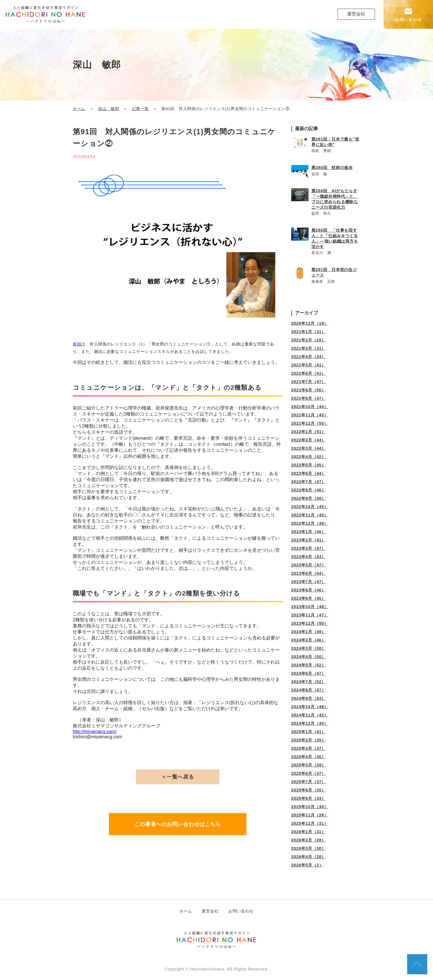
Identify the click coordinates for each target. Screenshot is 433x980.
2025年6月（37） (309, 773)
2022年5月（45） (309, 465)
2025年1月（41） (309, 732)
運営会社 (356, 14)
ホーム (79, 109)
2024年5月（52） (309, 665)
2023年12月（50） (310, 623)
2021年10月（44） (310, 407)
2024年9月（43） (309, 698)
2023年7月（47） (309, 582)
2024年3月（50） (309, 648)
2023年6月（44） (309, 573)
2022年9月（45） (309, 498)
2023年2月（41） (309, 540)
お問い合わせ (241, 911)
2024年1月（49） (309, 632)
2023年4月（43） (309, 557)
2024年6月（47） (309, 673)
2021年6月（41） (309, 373)
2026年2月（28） (309, 840)
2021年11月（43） (310, 415)
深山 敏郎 (109, 109)
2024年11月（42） (310, 715)
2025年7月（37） (309, 782)
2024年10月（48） (310, 707)
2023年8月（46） (309, 590)
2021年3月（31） (309, 348)
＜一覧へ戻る (178, 777)
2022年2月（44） (309, 440)
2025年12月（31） (310, 823)
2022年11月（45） (310, 515)
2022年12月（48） (310, 523)
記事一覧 (140, 109)
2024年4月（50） (309, 657)
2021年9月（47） (309, 398)
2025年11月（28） (310, 815)
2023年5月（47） (309, 565)
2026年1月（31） (309, 832)
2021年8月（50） (309, 390)
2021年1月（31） (309, 332)
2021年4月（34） (309, 357)
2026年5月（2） (307, 865)
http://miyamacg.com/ (95, 732)
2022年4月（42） (309, 457)
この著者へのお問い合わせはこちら (178, 824)
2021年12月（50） (310, 423)
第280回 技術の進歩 (332, 168)
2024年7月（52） (309, 682)
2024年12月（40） (310, 723)
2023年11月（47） (310, 615)
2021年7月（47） (309, 382)
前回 (77, 344)
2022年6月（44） (309, 473)
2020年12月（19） (310, 323)
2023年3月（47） (309, 548)
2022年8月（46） (309, 490)
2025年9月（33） (309, 798)
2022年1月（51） (309, 432)
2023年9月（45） (309, 598)
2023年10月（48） (310, 607)
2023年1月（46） (309, 532)
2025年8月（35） (309, 790)
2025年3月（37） (309, 748)
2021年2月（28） (309, 340)
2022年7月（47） (309, 482)
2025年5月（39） (309, 765)
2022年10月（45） (310, 507)
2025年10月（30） (310, 807)
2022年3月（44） (309, 448)
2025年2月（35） (309, 740)
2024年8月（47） (309, 690)
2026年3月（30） (309, 848)
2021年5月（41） (309, 365)
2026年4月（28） (309, 857)
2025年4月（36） (309, 757)
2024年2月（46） (309, 640)
